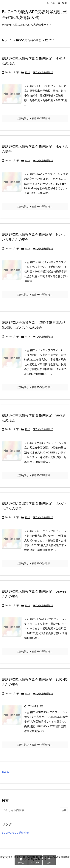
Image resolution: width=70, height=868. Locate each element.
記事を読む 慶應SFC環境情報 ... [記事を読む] (35, 118)
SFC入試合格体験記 (30, 40)
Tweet (5, 772)
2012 (27, 72)
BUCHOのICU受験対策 (15, 833)
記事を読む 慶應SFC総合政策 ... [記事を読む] (35, 387)
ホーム (8, 40)
